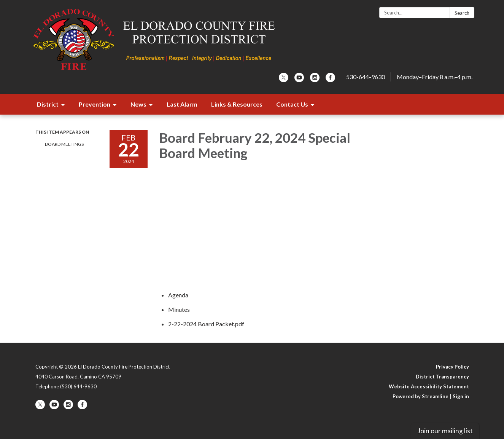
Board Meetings (64, 144)
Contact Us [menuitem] (292, 104)
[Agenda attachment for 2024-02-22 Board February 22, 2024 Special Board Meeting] (178, 295)
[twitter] (284, 80)
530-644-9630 (366, 77)
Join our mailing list (445, 431)
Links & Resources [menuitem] (237, 104)
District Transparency (442, 377)
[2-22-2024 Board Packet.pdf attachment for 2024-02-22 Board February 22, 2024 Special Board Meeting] (206, 324)
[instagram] (315, 80)
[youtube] (299, 80)
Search (462, 13)
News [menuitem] (138, 104)
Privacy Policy (452, 367)
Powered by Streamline (421, 396)
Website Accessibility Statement (429, 386)
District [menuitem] (48, 104)
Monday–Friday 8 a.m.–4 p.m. (435, 77)
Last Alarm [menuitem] (182, 104)
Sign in (461, 396)
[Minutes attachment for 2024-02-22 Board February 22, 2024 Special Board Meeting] (179, 309)
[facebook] (330, 80)
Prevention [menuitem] (95, 104)
